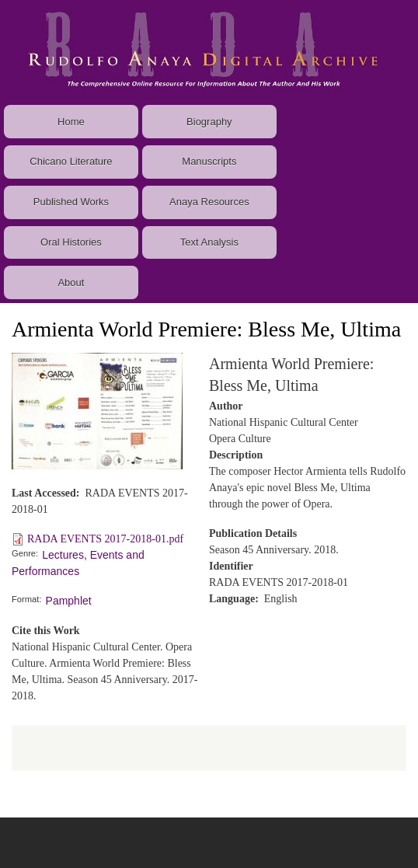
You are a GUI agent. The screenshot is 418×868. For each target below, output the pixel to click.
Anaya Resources (209, 202)
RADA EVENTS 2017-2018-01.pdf (105, 539)
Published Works (71, 202)
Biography (209, 122)
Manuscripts (209, 161)
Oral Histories (71, 242)
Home (71, 122)
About (71, 282)
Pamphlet (69, 601)
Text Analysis (209, 242)
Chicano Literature (71, 161)
